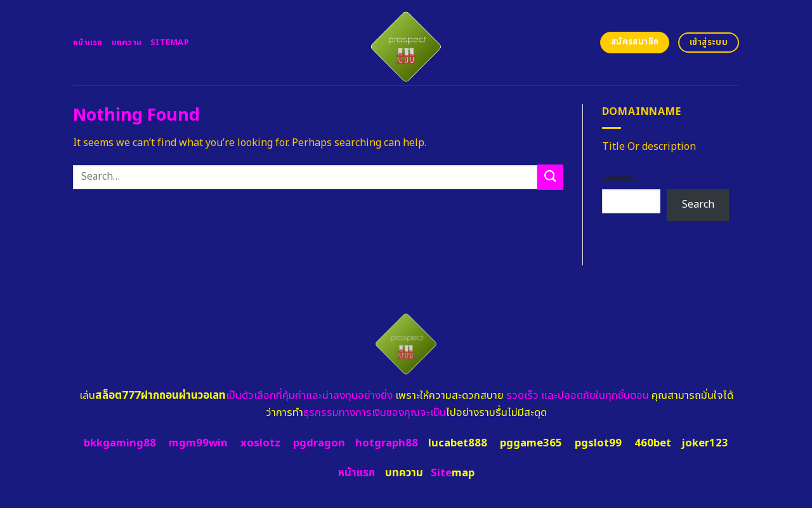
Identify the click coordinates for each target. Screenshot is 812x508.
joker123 (705, 443)
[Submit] (550, 177)
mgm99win (198, 443)
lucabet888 (458, 443)
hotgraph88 (387, 443)
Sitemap (170, 43)
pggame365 (531, 443)
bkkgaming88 (120, 443)
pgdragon (319, 443)
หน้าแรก (88, 43)
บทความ (127, 43)
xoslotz (260, 443)
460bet (653, 443)
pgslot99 (598, 443)
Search (618, 178)
